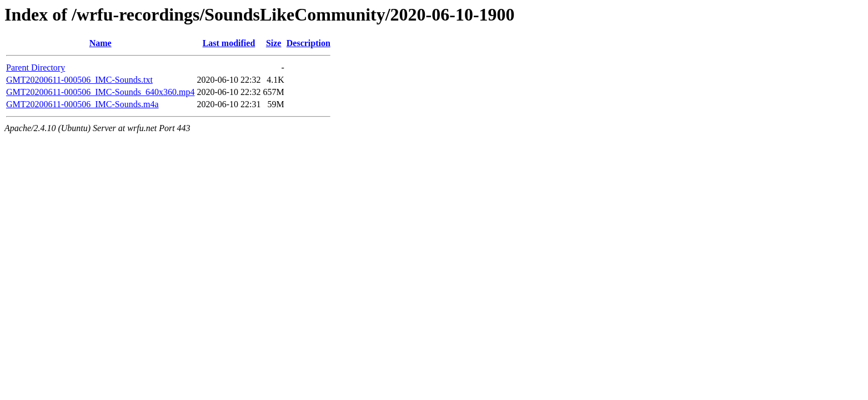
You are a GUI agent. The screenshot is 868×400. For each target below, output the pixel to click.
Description (308, 43)
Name (101, 43)
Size (274, 43)
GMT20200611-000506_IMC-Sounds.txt (79, 80)
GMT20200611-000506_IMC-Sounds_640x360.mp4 (100, 92)
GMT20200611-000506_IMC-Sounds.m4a (82, 104)
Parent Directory (36, 67)
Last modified (229, 43)
